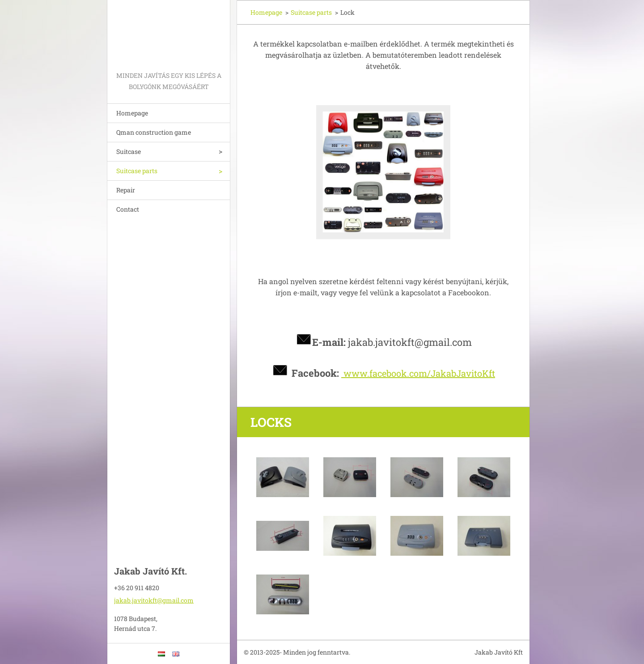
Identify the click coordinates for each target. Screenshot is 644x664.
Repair (126, 190)
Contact (128, 209)
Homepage (132, 113)
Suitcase (129, 151)
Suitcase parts (137, 171)
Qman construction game (154, 132)
